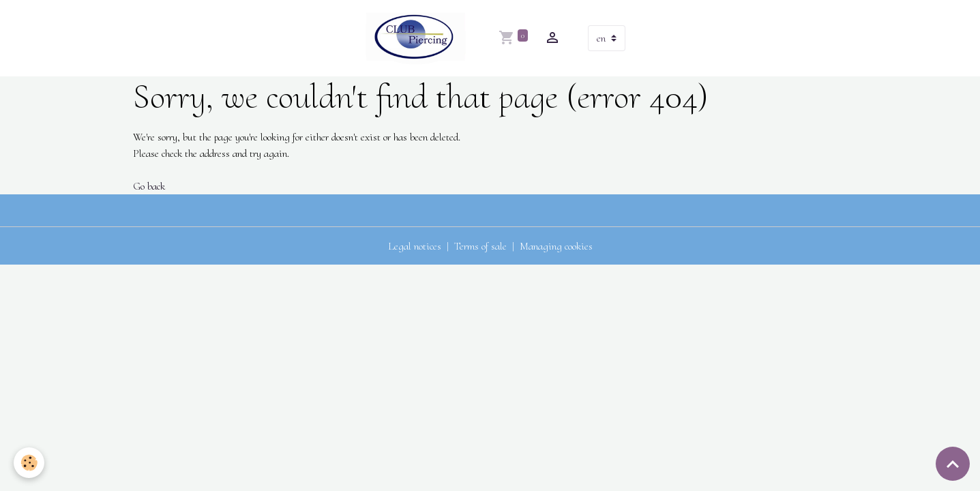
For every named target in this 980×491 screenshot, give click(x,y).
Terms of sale (480, 246)
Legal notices (415, 246)
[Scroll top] (953, 464)
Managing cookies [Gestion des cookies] (556, 246)
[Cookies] (29, 463)
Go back (149, 186)
